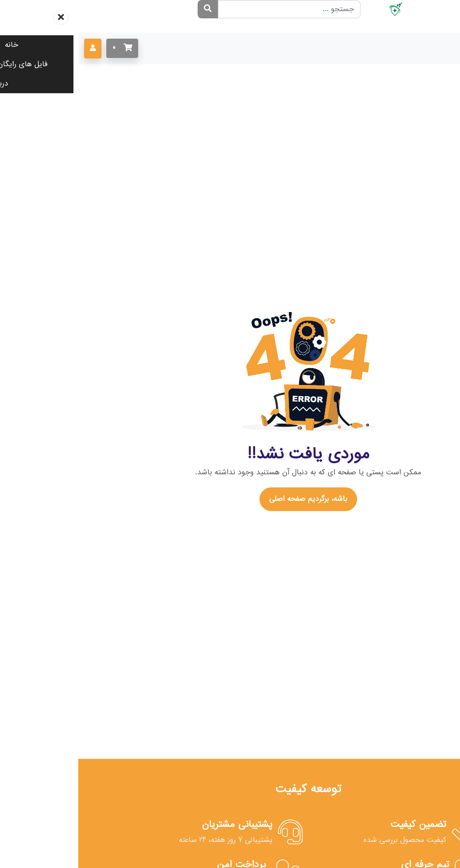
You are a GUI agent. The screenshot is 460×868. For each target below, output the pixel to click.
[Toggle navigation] (441, 49)
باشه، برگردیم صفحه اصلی (230, 499)
